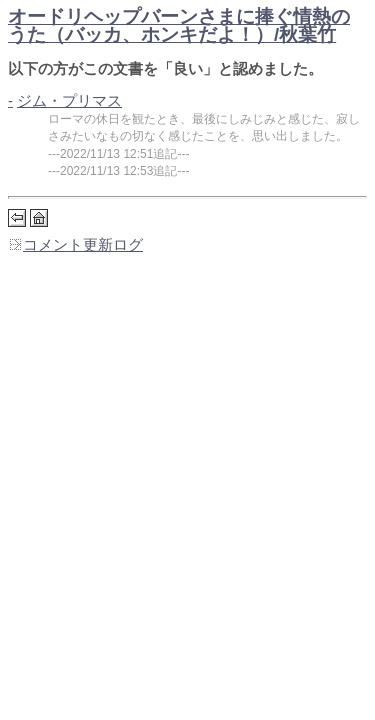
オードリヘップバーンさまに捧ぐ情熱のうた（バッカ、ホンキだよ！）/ (179, 25)
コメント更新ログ (75, 245)
